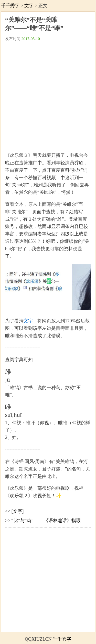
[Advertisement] (48, 95)
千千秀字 (10, 6)
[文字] (18, 511)
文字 (29, 6)
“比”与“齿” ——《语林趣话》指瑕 (46, 521)
